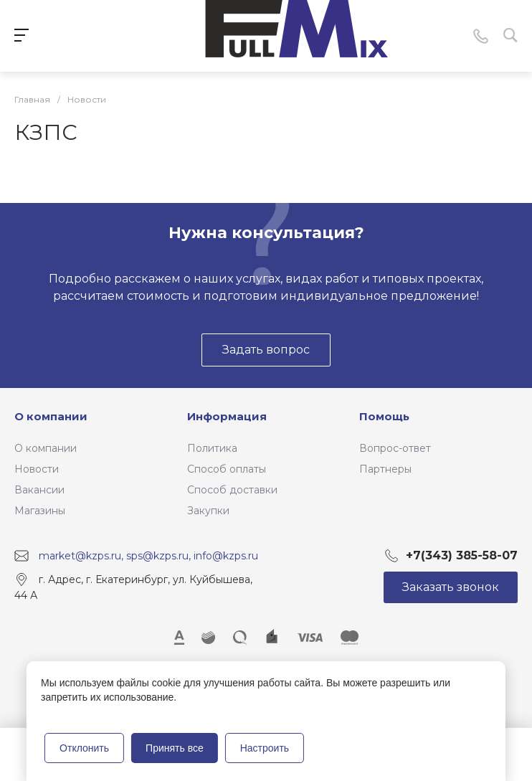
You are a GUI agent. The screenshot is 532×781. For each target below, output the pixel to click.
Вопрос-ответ (395, 448)
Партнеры (385, 469)
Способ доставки (232, 490)
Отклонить (84, 748)
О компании (51, 416)
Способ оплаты (227, 469)
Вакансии (39, 490)
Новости (37, 469)
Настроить (265, 748)
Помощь (384, 416)
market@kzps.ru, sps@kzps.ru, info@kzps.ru (148, 556)
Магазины (40, 511)
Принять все (175, 748)
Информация (227, 416)
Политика (212, 448)
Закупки (208, 511)
